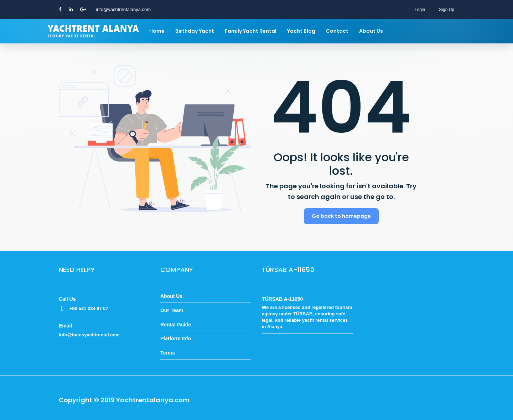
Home (157, 31)
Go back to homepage (341, 216)
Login (420, 10)
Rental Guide (176, 325)
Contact (337, 31)
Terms (168, 353)
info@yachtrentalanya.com (123, 9)
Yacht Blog (301, 31)
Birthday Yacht (195, 31)
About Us (371, 31)
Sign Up (447, 10)
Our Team (172, 310)
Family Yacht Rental (251, 31)
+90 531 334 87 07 (84, 309)
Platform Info (176, 338)
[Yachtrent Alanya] (93, 31)
